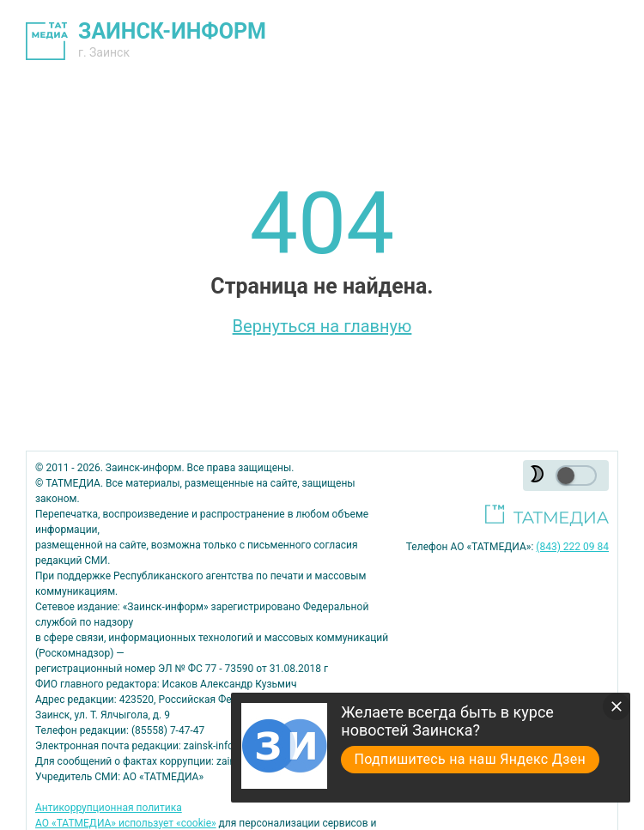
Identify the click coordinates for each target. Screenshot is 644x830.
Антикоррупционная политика (109, 808)
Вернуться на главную (322, 326)
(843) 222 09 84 (572, 547)
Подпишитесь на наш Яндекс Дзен (471, 759)
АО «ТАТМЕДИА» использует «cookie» (126, 823)
